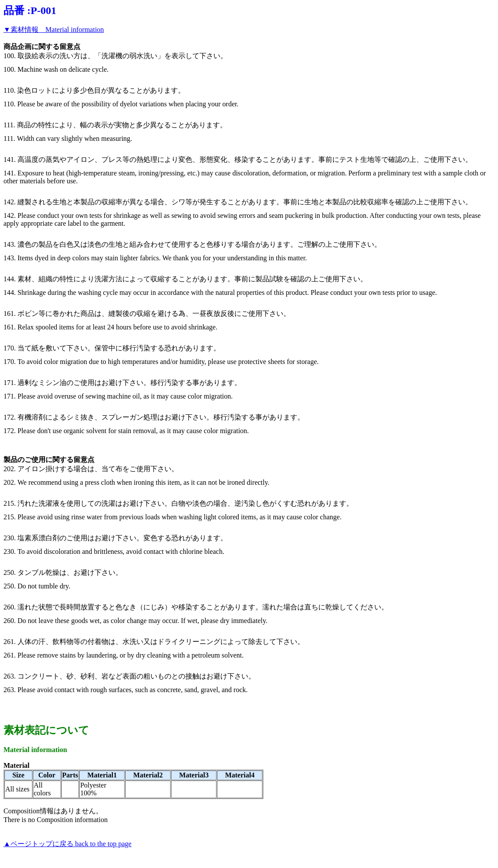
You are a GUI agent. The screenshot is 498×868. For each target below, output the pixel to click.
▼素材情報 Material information (54, 30)
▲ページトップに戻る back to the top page (68, 844)
